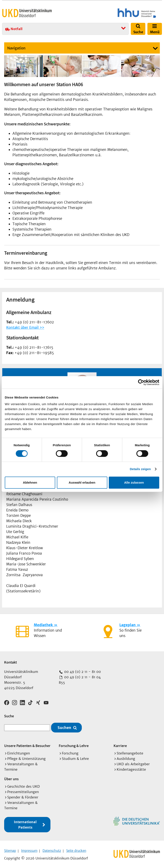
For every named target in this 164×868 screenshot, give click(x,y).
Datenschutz (52, 849)
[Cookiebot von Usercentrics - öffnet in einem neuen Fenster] (141, 382)
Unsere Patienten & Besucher (27, 744)
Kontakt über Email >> (25, 328)
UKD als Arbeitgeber (133, 763)
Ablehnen (30, 482)
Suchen (64, 726)
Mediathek (43, 625)
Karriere (120, 744)
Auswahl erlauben (82, 482)
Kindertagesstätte (131, 768)
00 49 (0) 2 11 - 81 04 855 (80, 680)
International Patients (25, 823)
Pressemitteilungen (23, 791)
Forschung (70, 752)
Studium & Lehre (75, 757)
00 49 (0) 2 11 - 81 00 (82, 672)
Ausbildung (126, 757)
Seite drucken (76, 849)
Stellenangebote (130, 752)
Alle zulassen (134, 482)
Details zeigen (140, 469)
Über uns (11, 778)
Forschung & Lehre (74, 744)
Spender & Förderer (23, 796)
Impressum (29, 849)
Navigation (16, 48)
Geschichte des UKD (24, 785)
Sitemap (10, 849)
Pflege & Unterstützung (26, 757)
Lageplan (127, 625)
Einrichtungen (19, 752)
